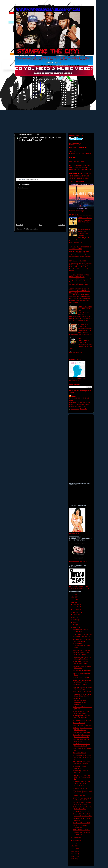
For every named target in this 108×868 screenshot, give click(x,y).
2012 (73, 849)
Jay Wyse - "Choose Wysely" (81, 732)
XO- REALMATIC (83, 325)
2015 (73, 602)
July (75, 617)
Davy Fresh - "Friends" (80, 753)
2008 (73, 859)
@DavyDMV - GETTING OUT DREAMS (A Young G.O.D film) (82, 777)
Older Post (62, 225)
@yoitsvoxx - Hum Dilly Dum (81, 637)
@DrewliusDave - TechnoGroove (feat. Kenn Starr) (81, 646)
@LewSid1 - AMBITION (80, 788)
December (76, 604)
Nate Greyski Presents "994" (81, 823)
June (75, 620)
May (75, 622)
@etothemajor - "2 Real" (80, 685)
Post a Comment (23, 188)
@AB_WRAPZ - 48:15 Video (81, 830)
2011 (73, 851)
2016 (73, 600)
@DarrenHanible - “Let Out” (81, 812)
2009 (73, 856)
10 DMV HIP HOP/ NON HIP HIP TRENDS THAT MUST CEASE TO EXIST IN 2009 (80, 291)
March (75, 627)
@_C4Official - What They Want (82, 634)
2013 (73, 846)
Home (41, 225)
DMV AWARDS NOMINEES (78, 261)
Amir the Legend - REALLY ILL (82, 671)
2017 (73, 597)
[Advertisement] (40, 208)
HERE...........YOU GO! (85, 218)
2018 (73, 594)
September (77, 612)
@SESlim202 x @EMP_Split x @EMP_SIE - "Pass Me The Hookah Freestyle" (40, 139)
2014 (73, 844)
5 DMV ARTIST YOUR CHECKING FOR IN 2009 (85, 309)
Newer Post (19, 225)
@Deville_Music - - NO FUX (81, 678)
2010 (73, 854)
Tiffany (73, 396)
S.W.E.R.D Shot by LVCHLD (81, 650)
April (75, 625)
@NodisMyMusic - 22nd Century (83, 720)
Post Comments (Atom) (31, 229)
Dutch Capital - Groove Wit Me (82, 692)
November (76, 607)
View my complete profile (79, 409)
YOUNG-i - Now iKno (79, 796)
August (75, 615)
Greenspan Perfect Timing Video (83, 725)
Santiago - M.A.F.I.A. (79, 723)
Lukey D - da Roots (79, 786)
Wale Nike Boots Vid (75, 353)
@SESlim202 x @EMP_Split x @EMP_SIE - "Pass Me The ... (82, 757)
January (76, 840)
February (76, 838)
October (76, 610)
